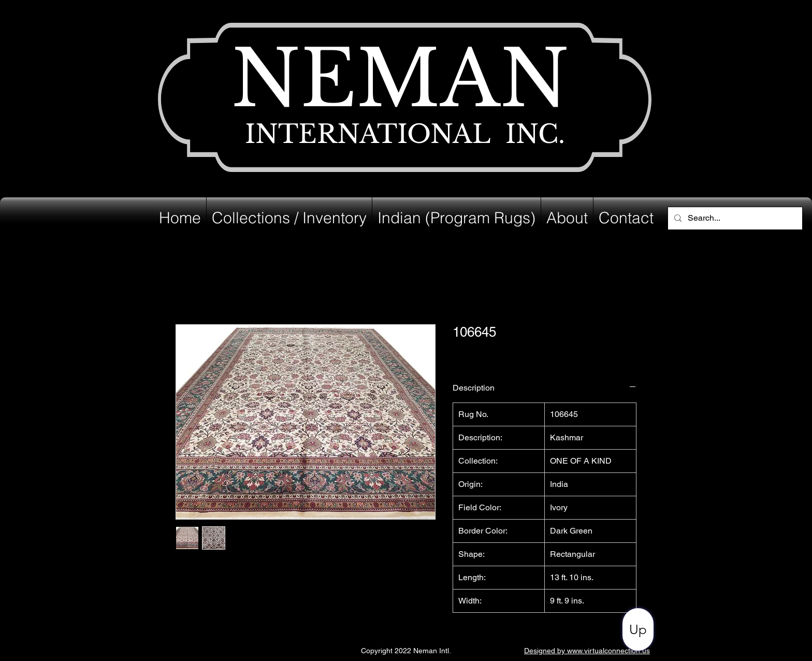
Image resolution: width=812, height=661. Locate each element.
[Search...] (734, 218)
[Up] (638, 629)
